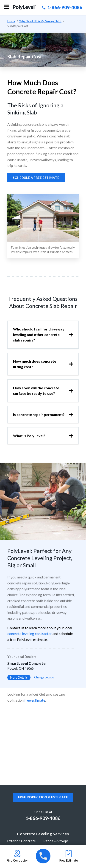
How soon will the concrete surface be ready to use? (36, 391)
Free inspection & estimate (43, 797)
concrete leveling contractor (30, 633)
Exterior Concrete (22, 841)
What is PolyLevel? (29, 436)
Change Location (45, 677)
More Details (19, 677)
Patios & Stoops (56, 841)
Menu (6, 7)
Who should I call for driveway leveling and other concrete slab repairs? (39, 334)
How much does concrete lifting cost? (35, 364)
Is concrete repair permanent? (39, 414)
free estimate (35, 700)
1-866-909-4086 (62, 7)
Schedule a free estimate (36, 178)
